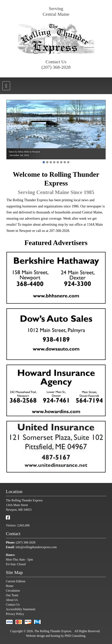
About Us (12, 600)
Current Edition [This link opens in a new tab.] (16, 581)
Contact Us (13, 605)
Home (10, 586)
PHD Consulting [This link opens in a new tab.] (75, 636)
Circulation (13, 591)
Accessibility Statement (21, 609)
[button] (44, 162)
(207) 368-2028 (56, 67)
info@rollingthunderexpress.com (36, 547)
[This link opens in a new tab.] (8, 518)
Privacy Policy (15, 614)
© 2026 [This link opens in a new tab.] (28, 631)
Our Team (12, 595)
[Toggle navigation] (6, 86)
